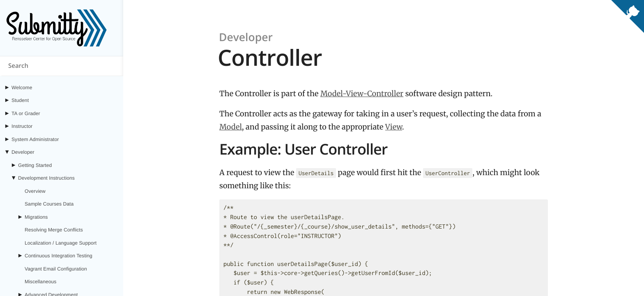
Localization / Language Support (61, 243)
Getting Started (35, 165)
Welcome (22, 88)
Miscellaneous (40, 282)
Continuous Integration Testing (59, 256)
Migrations (36, 217)
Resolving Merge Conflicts (54, 230)
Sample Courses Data (49, 204)
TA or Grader (26, 113)
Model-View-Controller (362, 94)
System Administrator (35, 139)
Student (20, 100)
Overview (35, 191)
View (394, 127)
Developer (23, 152)
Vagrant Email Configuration (56, 269)
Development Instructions (46, 178)
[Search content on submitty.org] (62, 66)
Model (231, 127)
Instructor (22, 126)
